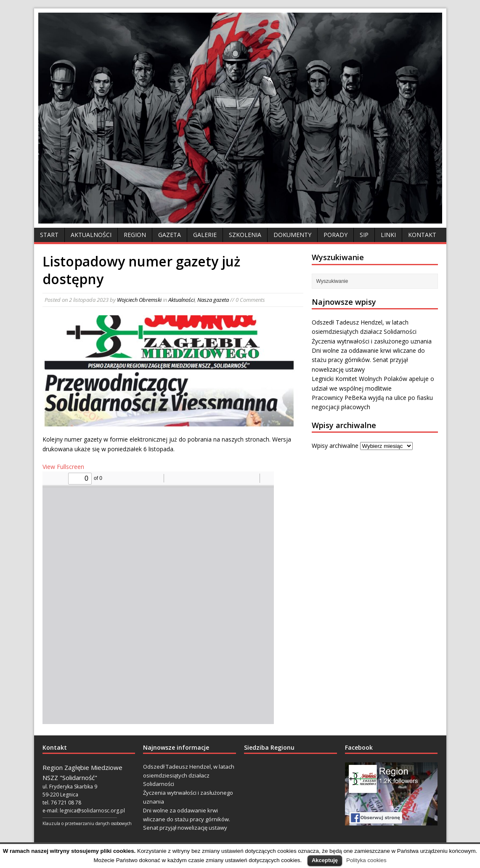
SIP (364, 235)
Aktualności (91, 235)
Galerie (205, 235)
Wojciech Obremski (139, 300)
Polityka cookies (366, 860)
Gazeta (170, 235)
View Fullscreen (63, 467)
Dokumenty (292, 235)
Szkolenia (245, 235)
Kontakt (422, 235)
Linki (388, 235)
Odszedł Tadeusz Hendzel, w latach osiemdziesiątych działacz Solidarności (189, 775)
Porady (335, 235)
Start (49, 235)
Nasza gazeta (213, 300)
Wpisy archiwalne (335, 446)
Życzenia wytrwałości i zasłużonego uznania (372, 341)
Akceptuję (325, 860)
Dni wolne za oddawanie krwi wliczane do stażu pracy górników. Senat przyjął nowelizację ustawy (368, 360)
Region (135, 235)
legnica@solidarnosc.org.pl (92, 811)
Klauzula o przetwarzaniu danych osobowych (87, 823)
